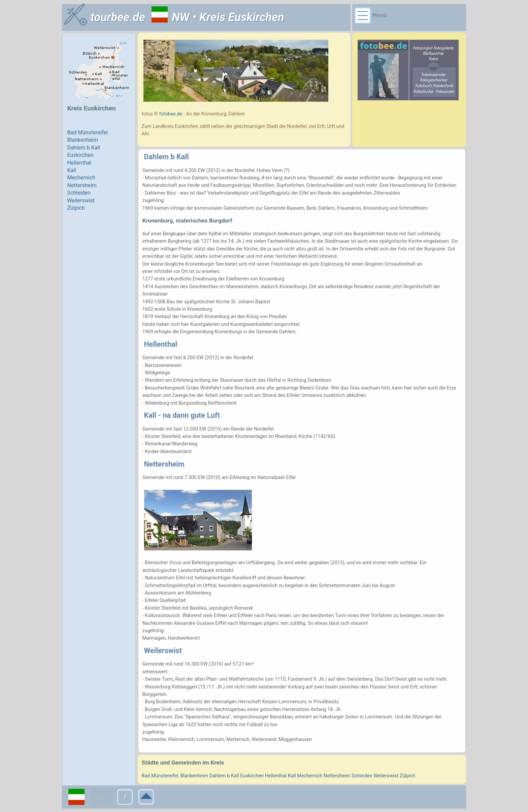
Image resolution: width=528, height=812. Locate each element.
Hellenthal (161, 344)
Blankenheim (194, 776)
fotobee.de (171, 114)
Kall (292, 776)
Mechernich (310, 776)
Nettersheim (164, 464)
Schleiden (362, 776)
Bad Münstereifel (160, 776)
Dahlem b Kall (167, 157)
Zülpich (408, 776)
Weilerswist (163, 651)
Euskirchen (252, 776)
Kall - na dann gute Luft (182, 415)
